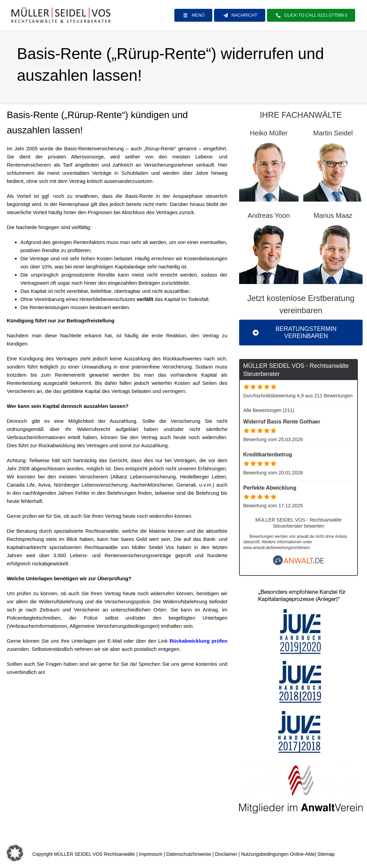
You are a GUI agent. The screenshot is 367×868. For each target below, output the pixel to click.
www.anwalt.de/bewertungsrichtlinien (276, 548)
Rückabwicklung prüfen (199, 641)
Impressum (151, 854)
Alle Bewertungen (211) (269, 410)
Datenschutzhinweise (189, 854)
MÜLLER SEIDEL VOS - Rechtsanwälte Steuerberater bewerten (299, 523)
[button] (15, 853)
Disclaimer (226, 854)
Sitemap (326, 854)
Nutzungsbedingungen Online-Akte (278, 854)
